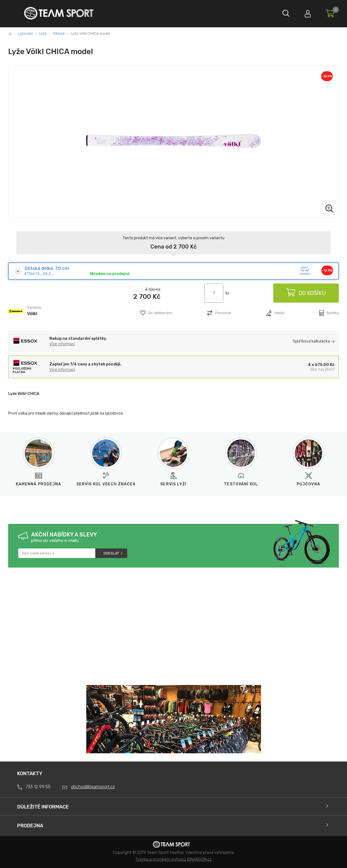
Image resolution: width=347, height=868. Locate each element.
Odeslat (111, 553)
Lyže (43, 33)
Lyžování (25, 33)
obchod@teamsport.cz (93, 787)
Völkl (32, 314)
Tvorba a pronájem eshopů (161, 859)
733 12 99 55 (38, 787)
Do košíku (306, 293)
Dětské (59, 33)
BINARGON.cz (199, 859)
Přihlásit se (307, 12)
